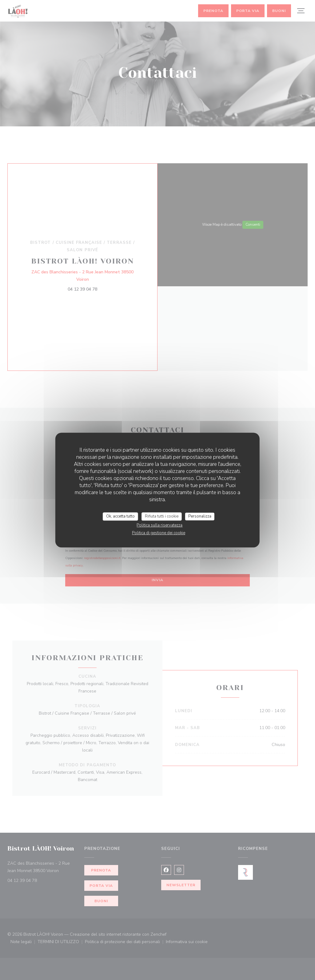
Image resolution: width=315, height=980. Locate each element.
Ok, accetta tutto (120, 516)
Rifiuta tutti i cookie (162, 516)
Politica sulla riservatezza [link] (159, 525)
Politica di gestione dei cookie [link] (159, 533)
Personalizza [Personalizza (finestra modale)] (200, 516)
